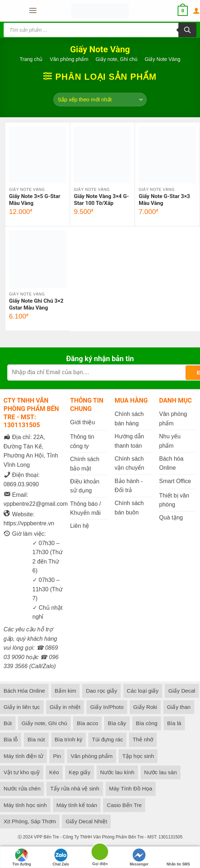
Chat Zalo (61, 857)
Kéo (54, 772)
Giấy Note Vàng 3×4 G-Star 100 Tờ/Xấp (101, 200)
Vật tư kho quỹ (22, 772)
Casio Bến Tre (124, 805)
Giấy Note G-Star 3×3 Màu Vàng (164, 200)
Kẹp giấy (80, 772)
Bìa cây (117, 723)
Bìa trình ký (69, 739)
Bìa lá (174, 723)
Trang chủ (31, 59)
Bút (8, 723)
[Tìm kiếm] (187, 30)
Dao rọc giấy (101, 691)
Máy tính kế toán (77, 805)
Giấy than (179, 707)
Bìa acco (87, 723)
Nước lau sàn (161, 772)
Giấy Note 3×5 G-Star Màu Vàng (35, 200)
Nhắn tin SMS (178, 857)
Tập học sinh (138, 756)
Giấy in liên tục (22, 707)
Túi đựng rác (107, 739)
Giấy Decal (182, 691)
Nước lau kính (117, 772)
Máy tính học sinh (25, 805)
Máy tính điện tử (23, 756)
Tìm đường (22, 857)
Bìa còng (147, 723)
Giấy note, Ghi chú (116, 59)
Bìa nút (36, 739)
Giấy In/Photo (107, 707)
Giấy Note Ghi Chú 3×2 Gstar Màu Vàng (36, 304)
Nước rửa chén (22, 788)
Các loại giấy (143, 691)
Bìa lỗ (11, 739)
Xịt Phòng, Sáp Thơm (30, 821)
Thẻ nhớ (143, 739)
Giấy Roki (145, 707)
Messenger (139, 857)
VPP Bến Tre (46, 837)
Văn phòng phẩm (69, 59)
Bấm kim (66, 691)
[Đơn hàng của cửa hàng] (100, 100)
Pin (57, 756)
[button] (32, 11)
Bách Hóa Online (24, 691)
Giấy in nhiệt (65, 707)
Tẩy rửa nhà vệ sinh (75, 788)
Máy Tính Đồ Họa (131, 788)
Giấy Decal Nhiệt (86, 821)
